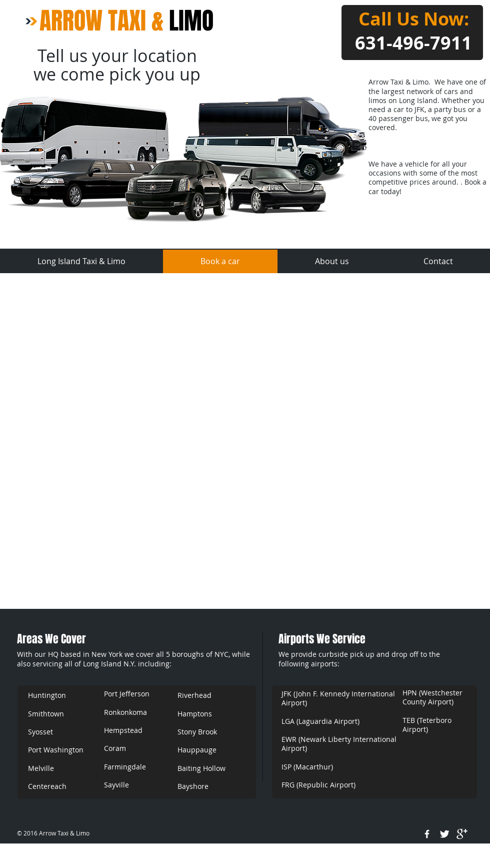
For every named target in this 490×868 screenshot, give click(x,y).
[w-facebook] (427, 834)
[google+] (462, 834)
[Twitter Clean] (444, 834)
